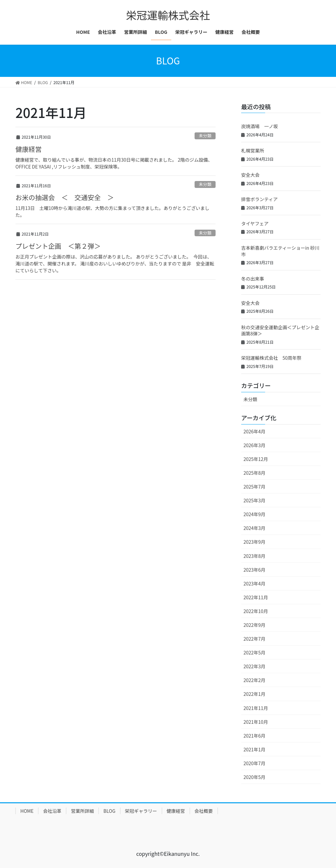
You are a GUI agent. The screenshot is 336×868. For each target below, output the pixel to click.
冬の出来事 (253, 279)
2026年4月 (254, 431)
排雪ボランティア (259, 199)
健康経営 (29, 149)
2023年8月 (254, 556)
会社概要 (204, 811)
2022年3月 (254, 666)
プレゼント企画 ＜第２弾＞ (58, 246)
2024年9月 (254, 514)
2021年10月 (256, 722)
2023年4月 (254, 583)
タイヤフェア (255, 223)
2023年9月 (254, 542)
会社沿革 (52, 811)
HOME (27, 811)
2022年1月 (254, 694)
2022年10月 (256, 611)
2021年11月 (256, 708)
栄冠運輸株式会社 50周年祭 (271, 358)
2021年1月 (254, 749)
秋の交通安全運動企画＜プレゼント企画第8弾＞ (280, 331)
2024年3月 (254, 528)
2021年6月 (254, 736)
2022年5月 (254, 652)
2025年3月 (254, 500)
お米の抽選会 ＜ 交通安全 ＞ (65, 197)
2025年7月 (254, 487)
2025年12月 (256, 459)
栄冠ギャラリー (141, 811)
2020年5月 (254, 777)
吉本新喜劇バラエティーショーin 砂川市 (280, 251)
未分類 (205, 136)
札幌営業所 (253, 150)
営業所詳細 (82, 811)
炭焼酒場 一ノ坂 (260, 126)
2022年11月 (256, 597)
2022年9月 (254, 625)
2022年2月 (254, 680)
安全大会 (250, 175)
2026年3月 (254, 445)
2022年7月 (254, 639)
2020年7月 (254, 763)
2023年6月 (254, 570)
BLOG (109, 811)
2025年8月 (254, 473)
